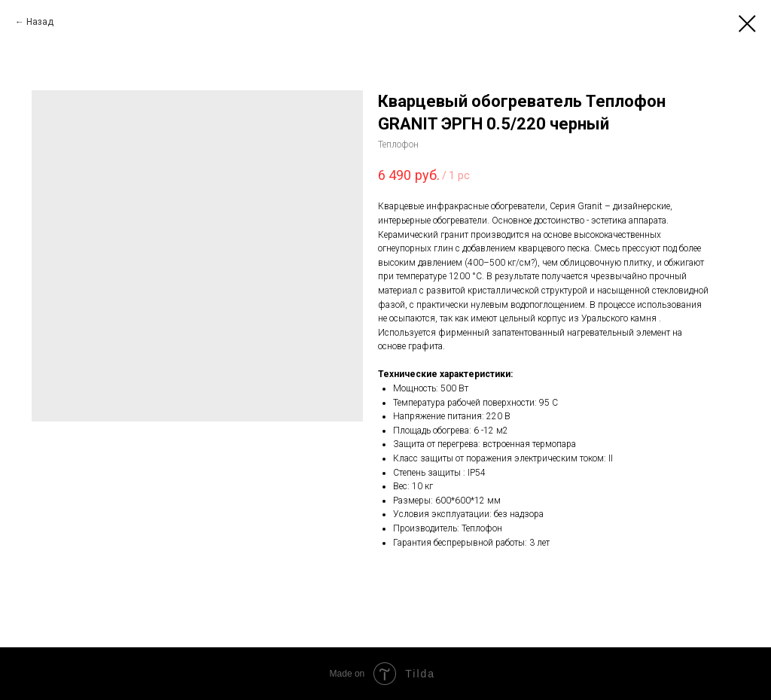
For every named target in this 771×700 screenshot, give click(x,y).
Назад (40, 22)
